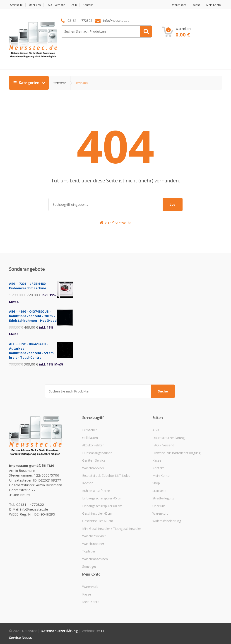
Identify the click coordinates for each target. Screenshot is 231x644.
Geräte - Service (94, 460)
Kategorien (27, 83)
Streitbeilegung (163, 498)
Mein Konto (214, 5)
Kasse (195, 5)
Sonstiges (89, 566)
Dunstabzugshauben (97, 452)
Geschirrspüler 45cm (97, 513)
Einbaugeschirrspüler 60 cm (102, 505)
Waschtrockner (93, 467)
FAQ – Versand (60, 5)
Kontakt (95, 5)
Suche (163, 390)
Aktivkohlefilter (93, 444)
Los (173, 204)
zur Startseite (116, 223)
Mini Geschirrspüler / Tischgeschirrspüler (112, 528)
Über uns (36, 5)
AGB (80, 5)
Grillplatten (90, 437)
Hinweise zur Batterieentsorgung (176, 452)
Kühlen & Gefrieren (96, 490)
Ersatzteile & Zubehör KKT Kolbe (106, 475)
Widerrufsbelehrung (167, 520)
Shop (156, 482)
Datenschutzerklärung (168, 437)
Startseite (16, 5)
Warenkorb (176, 5)
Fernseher (90, 430)
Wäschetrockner (94, 535)
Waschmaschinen (95, 558)
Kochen (88, 482)
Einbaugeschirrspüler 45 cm (102, 498)
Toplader (89, 551)
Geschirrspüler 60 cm (98, 520)
